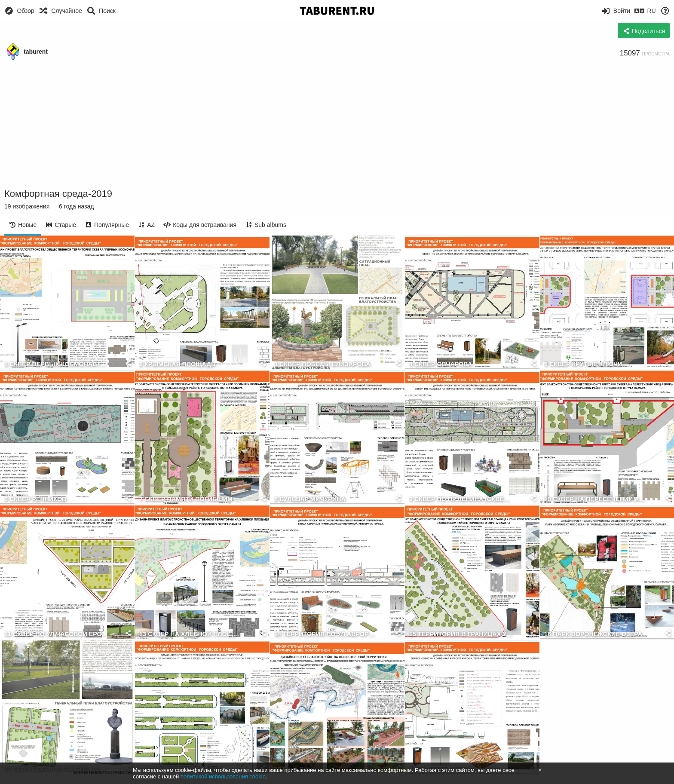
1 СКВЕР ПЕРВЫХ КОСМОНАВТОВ (57, 364)
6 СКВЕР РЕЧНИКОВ (35, 499)
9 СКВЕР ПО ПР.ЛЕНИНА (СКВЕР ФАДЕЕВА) (461, 499)
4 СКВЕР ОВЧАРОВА (441, 364)
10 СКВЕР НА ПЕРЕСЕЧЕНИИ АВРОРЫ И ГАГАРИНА (596, 499)
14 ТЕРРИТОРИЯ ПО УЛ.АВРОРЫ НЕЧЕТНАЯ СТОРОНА (326, 634)
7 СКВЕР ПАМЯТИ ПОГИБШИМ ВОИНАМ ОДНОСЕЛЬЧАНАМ (191, 499)
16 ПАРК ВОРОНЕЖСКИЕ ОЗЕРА (593, 634)
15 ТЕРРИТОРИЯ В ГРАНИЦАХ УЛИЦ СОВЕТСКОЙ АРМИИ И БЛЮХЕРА (461, 634)
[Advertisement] (337, 125)
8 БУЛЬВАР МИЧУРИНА (310, 499)
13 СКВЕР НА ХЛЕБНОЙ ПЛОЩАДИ (191, 634)
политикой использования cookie (223, 776)
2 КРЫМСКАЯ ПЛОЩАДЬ (177, 364)
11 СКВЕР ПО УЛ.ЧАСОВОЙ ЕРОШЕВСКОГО (57, 634)
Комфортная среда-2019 (58, 194)
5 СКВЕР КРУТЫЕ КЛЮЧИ (583, 364)
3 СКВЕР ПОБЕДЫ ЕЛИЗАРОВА (322, 364)
